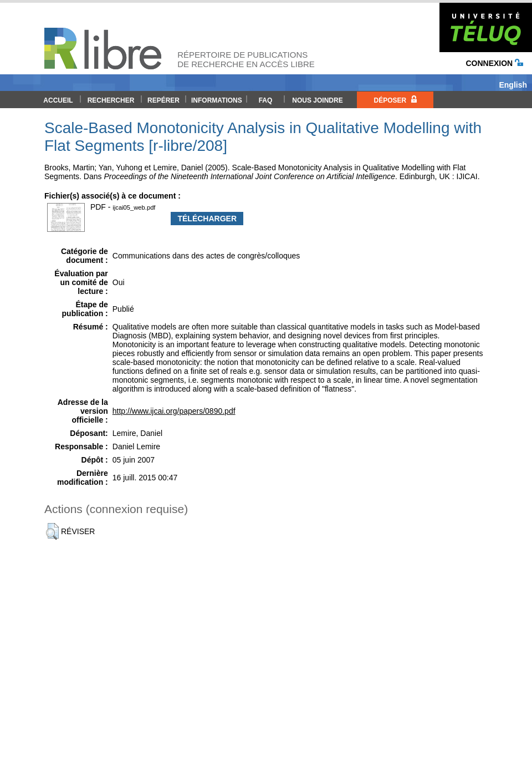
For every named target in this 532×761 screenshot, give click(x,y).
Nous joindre (317, 100)
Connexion (494, 63)
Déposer (395, 100)
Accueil (58, 100)
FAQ (266, 100)
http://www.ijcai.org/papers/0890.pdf (174, 411)
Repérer (163, 100)
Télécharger (207, 219)
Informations (217, 100)
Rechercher (111, 100)
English (513, 85)
